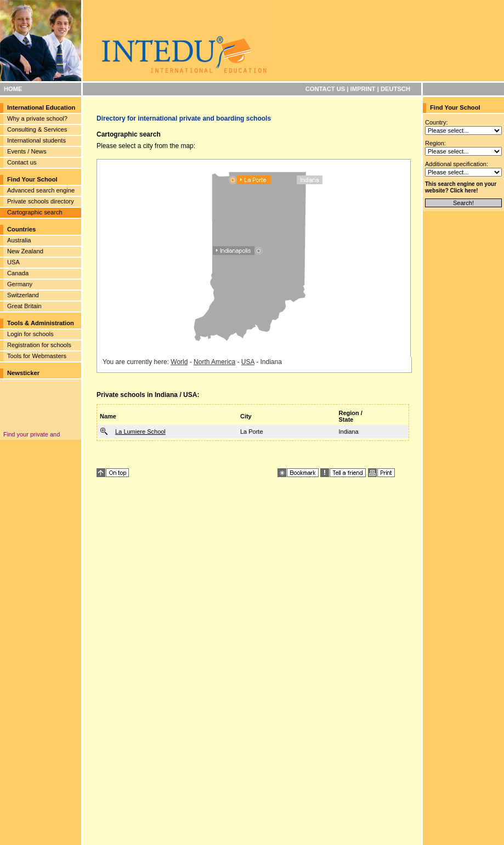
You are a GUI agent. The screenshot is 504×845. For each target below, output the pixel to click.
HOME (13, 89)
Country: (437, 122)
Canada (18, 273)
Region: (435, 143)
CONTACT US (325, 89)
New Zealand (25, 251)
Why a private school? (37, 118)
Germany (20, 284)
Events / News (27, 151)
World (179, 362)
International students (36, 140)
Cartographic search (35, 212)
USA (13, 262)
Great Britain (24, 306)
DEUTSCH (395, 89)
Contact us (22, 162)
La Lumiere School (140, 432)
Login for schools (30, 334)
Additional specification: (457, 164)
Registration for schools (39, 345)
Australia (19, 240)
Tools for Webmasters (37, 356)
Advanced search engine (41, 190)
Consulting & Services (37, 129)
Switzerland (23, 295)
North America (214, 362)
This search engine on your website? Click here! (461, 187)
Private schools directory (41, 201)
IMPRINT (363, 89)
